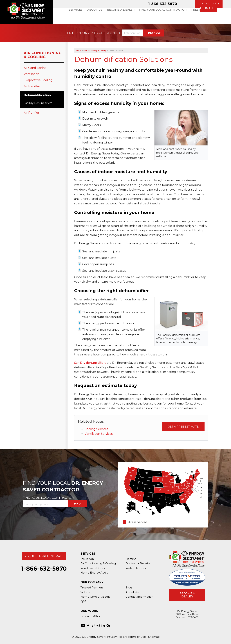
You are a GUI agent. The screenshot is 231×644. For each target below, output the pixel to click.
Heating (131, 559)
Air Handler (32, 86)
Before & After (90, 616)
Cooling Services (96, 429)
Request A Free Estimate (44, 556)
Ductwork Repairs (138, 563)
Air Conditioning (35, 68)
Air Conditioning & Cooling (43, 55)
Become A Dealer (187, 595)
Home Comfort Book (95, 597)
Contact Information (139, 597)
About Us (132, 592)
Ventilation (32, 74)
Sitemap (154, 637)
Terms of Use (137, 637)
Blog (129, 587)
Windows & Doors (93, 568)
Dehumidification (37, 95)
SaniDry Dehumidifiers (38, 103)
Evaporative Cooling (38, 80)
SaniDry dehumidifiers (90, 363)
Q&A (84, 601)
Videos (85, 592)
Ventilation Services (99, 434)
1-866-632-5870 (163, 4)
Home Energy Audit (94, 573)
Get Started (109, 33)
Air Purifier (32, 113)
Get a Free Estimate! (183, 427)
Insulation (87, 559)
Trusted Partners (92, 587)
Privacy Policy (116, 637)
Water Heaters (136, 568)
